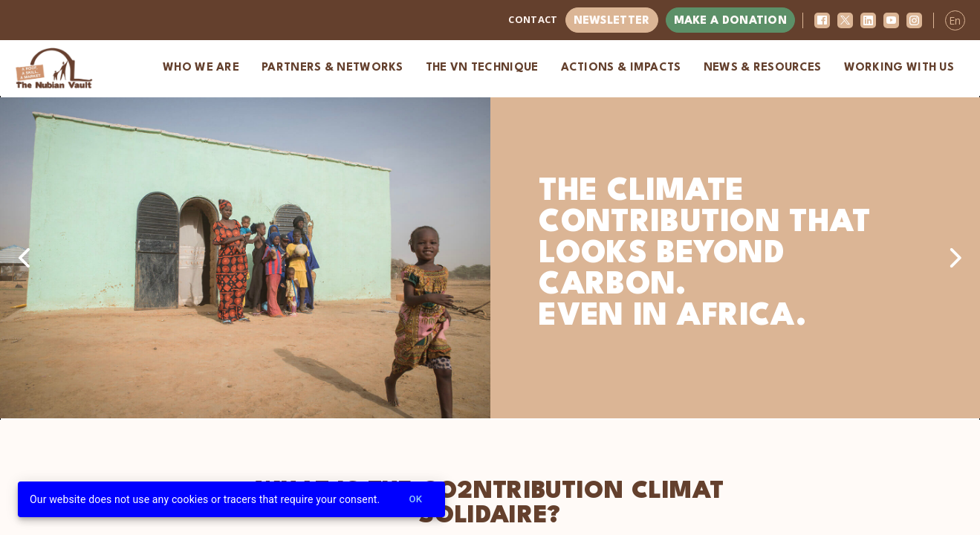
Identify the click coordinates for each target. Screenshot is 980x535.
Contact (533, 19)
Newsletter (612, 21)
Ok (415, 500)
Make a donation (731, 21)
